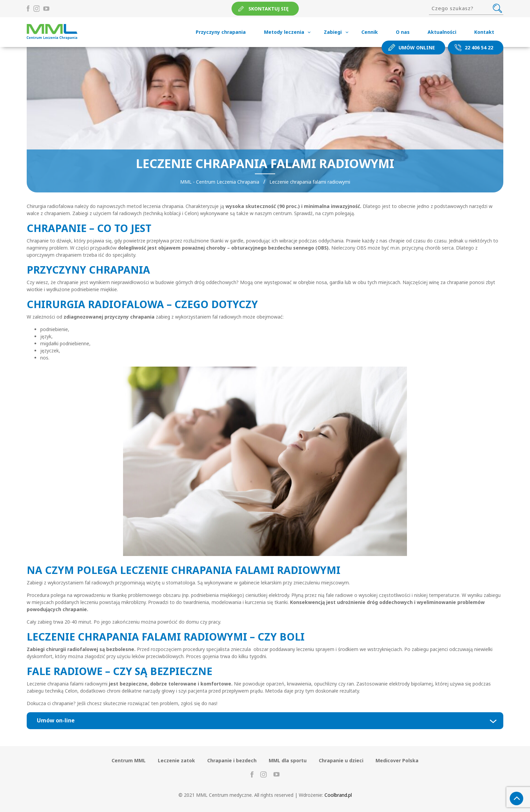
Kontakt (484, 32)
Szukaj (497, 8)
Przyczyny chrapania (221, 32)
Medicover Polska (397, 760)
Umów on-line (56, 720)
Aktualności (442, 32)
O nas (403, 32)
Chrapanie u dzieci (341, 760)
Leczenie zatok (176, 760)
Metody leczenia (284, 32)
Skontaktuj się (269, 9)
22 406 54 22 (479, 48)
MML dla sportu (288, 760)
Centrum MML (129, 760)
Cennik (370, 32)
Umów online (417, 48)
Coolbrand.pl (338, 795)
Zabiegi (333, 32)
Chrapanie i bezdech (232, 760)
